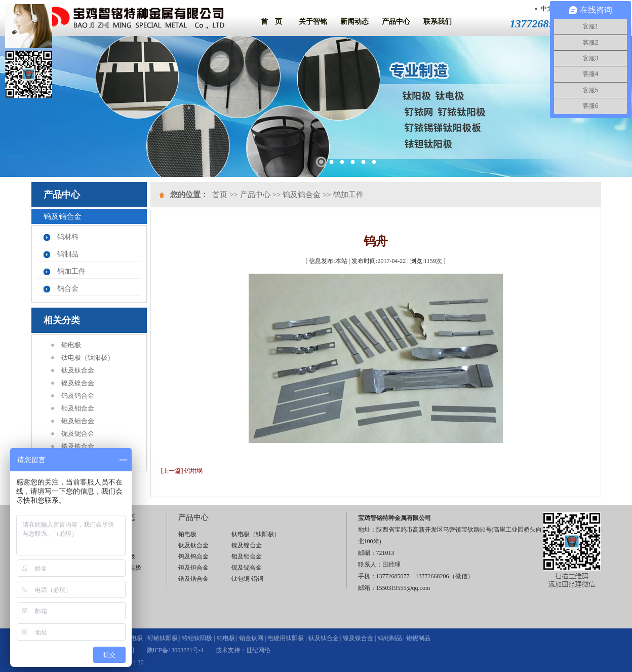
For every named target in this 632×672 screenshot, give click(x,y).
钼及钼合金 (78, 408)
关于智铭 (313, 22)
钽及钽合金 (78, 421)
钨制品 (68, 254)
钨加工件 (71, 271)
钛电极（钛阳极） (88, 358)
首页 (220, 195)
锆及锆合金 (78, 446)
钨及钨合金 (78, 396)
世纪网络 (258, 650)
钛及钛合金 (78, 370)
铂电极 (71, 345)
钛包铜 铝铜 (247, 579)
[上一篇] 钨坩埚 (182, 471)
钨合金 (68, 289)
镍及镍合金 (78, 383)
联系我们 (438, 22)
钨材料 (68, 237)
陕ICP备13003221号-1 (175, 650)
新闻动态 (354, 22)
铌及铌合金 (78, 434)
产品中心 (396, 22)
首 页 (271, 22)
